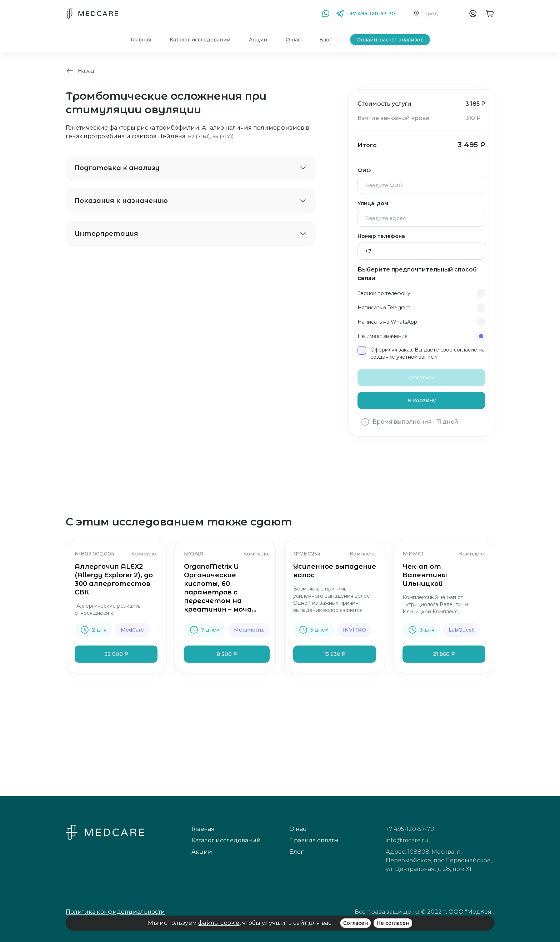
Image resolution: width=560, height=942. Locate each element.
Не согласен (393, 923)
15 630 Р (335, 654)
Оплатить (422, 378)
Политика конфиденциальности (115, 912)
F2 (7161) (199, 136)
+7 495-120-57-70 (372, 14)
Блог (326, 40)
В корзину (422, 400)
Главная (141, 40)
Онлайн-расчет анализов (390, 40)
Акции (258, 40)
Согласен (356, 923)
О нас (293, 40)
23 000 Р (116, 654)
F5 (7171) (223, 136)
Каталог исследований (200, 40)
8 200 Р (227, 654)
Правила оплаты (314, 840)
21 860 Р (444, 654)
